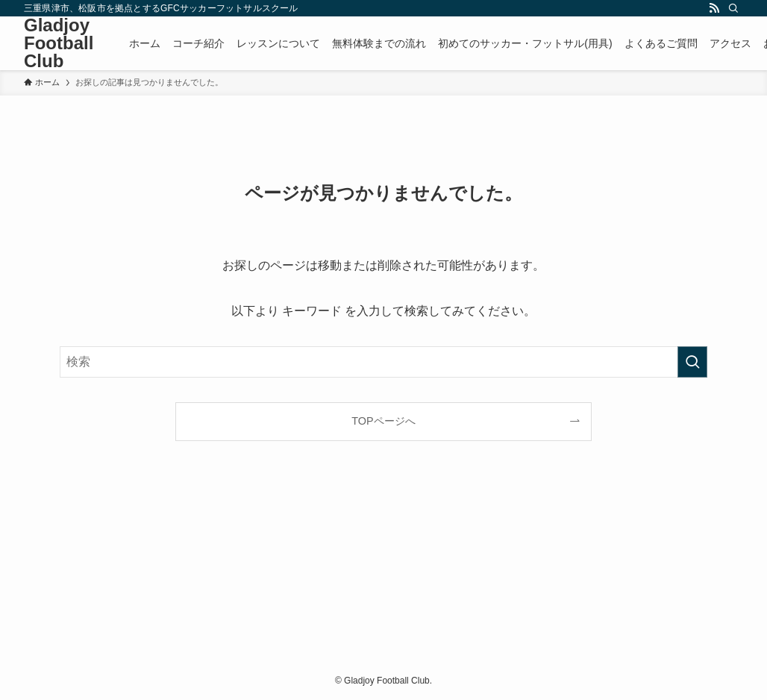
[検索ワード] (383, 362)
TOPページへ (383, 421)
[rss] (714, 8)
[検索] (733, 8)
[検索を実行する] (692, 362)
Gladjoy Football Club (59, 43)
